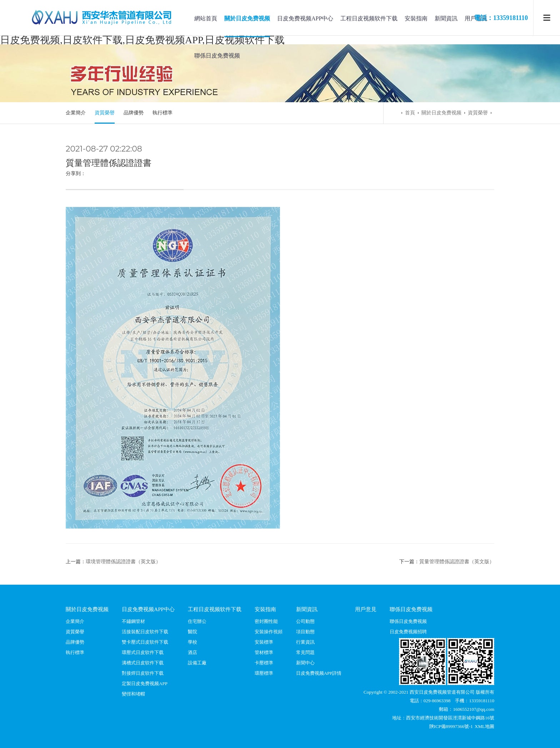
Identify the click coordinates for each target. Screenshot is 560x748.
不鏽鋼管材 (133, 621)
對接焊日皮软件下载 (143, 673)
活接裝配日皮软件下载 (145, 632)
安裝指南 (416, 18)
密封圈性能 (266, 621)
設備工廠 (197, 663)
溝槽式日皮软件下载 (143, 663)
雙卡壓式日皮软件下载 (145, 642)
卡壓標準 (264, 663)
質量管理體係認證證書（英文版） (457, 562)
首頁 (410, 113)
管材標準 (264, 652)
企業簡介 (76, 113)
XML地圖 (484, 726)
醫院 (192, 632)
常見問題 (305, 652)
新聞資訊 (446, 18)
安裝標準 (264, 642)
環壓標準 (264, 673)
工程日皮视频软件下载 (369, 18)
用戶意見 (366, 609)
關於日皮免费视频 (247, 18)
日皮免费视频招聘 (408, 632)
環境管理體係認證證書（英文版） (123, 562)
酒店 (192, 652)
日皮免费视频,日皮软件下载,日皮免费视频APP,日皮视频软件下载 (142, 40)
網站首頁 (206, 18)
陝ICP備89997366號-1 (452, 726)
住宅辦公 (197, 621)
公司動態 (305, 621)
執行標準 (162, 113)
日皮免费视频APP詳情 (319, 673)
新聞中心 (305, 663)
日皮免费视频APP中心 (305, 18)
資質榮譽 (105, 113)
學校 (192, 642)
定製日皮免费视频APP (145, 683)
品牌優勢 (134, 113)
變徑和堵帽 (133, 694)
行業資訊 (305, 642)
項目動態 (305, 632)
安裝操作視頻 (269, 632)
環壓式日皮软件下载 (143, 652)
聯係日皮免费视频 (217, 56)
